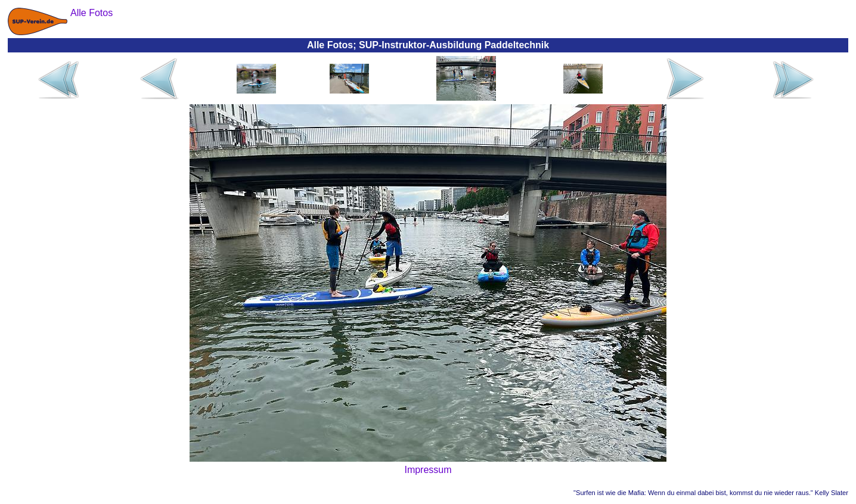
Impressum (428, 470)
